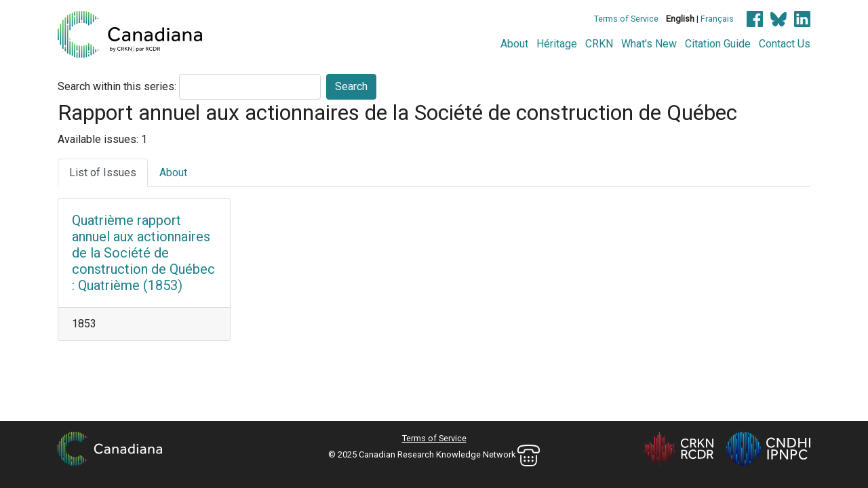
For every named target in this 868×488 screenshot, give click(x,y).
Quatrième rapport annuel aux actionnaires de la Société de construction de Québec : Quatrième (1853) (143, 253)
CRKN (599, 44)
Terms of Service (626, 19)
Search (351, 86)
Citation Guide (718, 44)
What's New (649, 44)
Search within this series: (117, 86)
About (514, 44)
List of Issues (103, 172)
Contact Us (785, 44)
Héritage (557, 44)
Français (717, 19)
